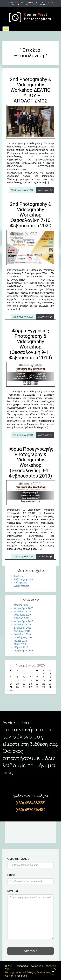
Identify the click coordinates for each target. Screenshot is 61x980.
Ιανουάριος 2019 (22, 624)
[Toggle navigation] (6, 29)
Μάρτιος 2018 (21, 647)
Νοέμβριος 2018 (22, 631)
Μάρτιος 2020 (21, 605)
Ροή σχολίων (20, 583)
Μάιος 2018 (20, 644)
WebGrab (51, 966)
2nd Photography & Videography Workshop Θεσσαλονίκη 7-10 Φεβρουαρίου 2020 (31, 215)
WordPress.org (22, 586)
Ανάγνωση (45, 190)
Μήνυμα (13, 891)
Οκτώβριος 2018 (22, 634)
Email (11, 875)
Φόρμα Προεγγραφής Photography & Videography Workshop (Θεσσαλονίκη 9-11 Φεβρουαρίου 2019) (30, 462)
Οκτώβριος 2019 (22, 615)
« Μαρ (11, 690)
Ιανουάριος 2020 (22, 611)
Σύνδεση (18, 576)
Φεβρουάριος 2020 (24, 608)
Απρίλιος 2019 (21, 618)
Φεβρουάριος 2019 (24, 621)
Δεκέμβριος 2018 (23, 628)
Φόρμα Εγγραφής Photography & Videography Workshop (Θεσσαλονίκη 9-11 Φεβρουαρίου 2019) (30, 344)
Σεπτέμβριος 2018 (23, 638)
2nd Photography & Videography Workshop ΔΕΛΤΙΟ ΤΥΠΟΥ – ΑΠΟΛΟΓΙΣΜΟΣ (31, 90)
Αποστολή (30, 951)
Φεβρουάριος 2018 (24, 651)
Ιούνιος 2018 (20, 641)
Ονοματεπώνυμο (18, 859)
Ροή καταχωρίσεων (24, 579)
